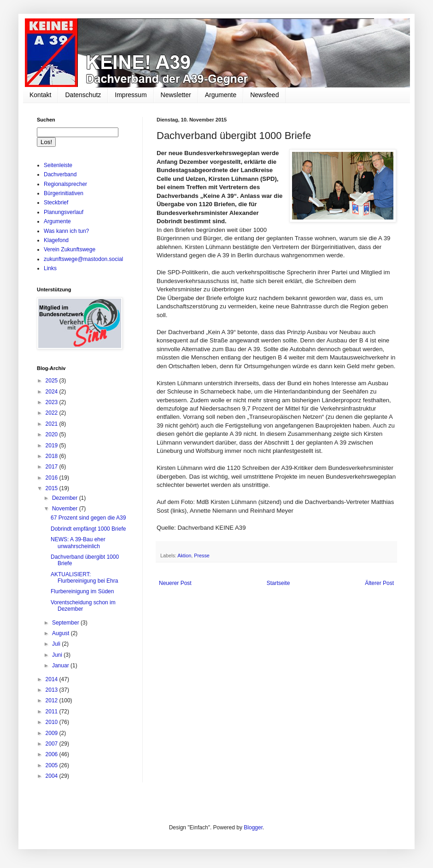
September (66, 623)
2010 (53, 722)
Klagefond (56, 240)
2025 (53, 381)
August (61, 633)
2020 (53, 434)
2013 (53, 690)
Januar (61, 665)
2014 (53, 679)
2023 (53, 402)
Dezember (66, 498)
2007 (53, 744)
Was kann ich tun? (66, 231)
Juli (57, 644)
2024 (53, 392)
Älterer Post (379, 583)
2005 (53, 765)
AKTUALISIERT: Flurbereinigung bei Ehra (84, 578)
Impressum (131, 95)
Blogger (253, 827)
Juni (58, 655)
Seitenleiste (58, 165)
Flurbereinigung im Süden (82, 591)
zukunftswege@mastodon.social (83, 259)
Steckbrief (56, 203)
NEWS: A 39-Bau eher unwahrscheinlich (78, 543)
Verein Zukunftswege (70, 249)
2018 (53, 456)
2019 (53, 446)
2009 (53, 733)
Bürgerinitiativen (64, 193)
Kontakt (40, 95)
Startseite (278, 583)
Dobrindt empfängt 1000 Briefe (88, 529)
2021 (53, 424)
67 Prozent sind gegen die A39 (88, 518)
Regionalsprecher (65, 184)
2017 (53, 467)
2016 (53, 478)
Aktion (184, 556)
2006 (53, 754)
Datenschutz (83, 95)
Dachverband (60, 174)
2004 (53, 776)
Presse (202, 556)
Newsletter (176, 95)
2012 (53, 700)
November (66, 509)
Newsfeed (264, 95)
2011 (53, 712)
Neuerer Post (175, 583)
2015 (53, 488)
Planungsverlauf (64, 212)
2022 (53, 413)
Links (50, 268)
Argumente (221, 95)
